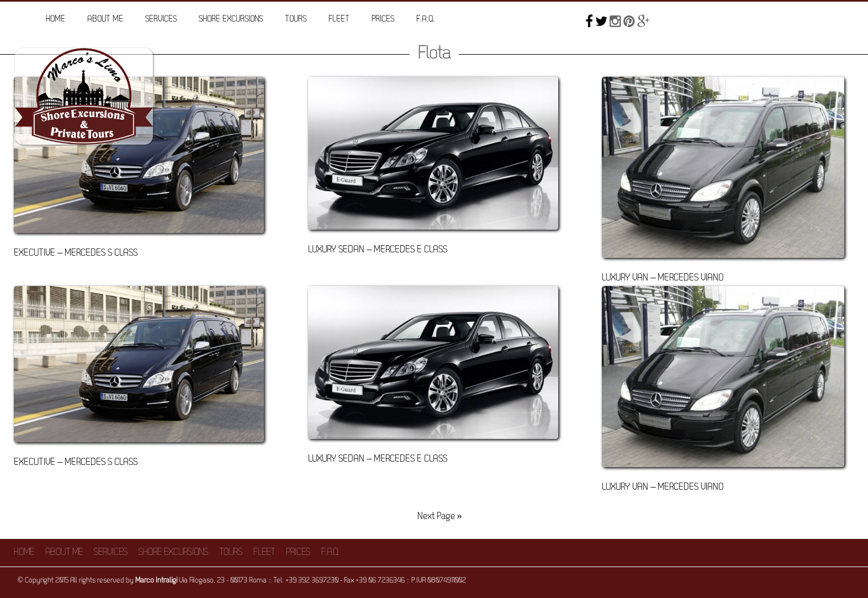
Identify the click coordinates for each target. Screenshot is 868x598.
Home (55, 19)
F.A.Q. (425, 19)
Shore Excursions (231, 19)
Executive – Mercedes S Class (76, 253)
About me (105, 19)
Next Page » (440, 517)
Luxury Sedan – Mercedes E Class (378, 250)
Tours (296, 19)
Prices (383, 19)
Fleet (339, 19)
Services (161, 19)
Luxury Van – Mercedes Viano (663, 278)
